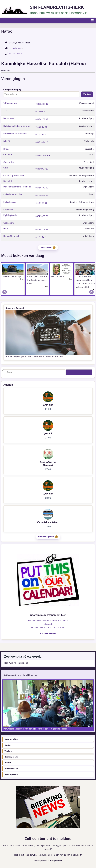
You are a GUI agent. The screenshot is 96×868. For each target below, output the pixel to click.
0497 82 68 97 (42, 119)
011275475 (41, 112)
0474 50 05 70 (42, 216)
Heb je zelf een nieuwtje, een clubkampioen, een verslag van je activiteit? (48, 855)
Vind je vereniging (12, 90)
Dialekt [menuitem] (8, 763)
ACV (5, 111)
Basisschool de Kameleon (15, 134)
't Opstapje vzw (10, 103)
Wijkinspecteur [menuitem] (11, 775)
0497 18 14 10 (42, 142)
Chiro (6, 168)
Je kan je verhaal (42, 861)
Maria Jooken (57, 277)
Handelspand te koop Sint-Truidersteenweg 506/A (37, 280)
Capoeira (8, 155)
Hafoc (6, 229)
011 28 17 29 (41, 127)
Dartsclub (8, 181)
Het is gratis (48, 624)
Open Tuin (48, 405)
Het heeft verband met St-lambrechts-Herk (48, 621)
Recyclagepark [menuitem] (11, 757)
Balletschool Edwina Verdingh (17, 126)
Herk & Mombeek (11, 236)
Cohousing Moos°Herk (14, 175)
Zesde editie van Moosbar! (48, 464)
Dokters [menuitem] (8, 745)
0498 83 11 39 (42, 104)
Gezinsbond (9, 223)
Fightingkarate (10, 215)
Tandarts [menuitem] (8, 751)
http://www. (16, 48)
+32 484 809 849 (43, 156)
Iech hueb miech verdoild (16, 663)
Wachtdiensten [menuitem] (11, 769)
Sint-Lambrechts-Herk (57, 7)
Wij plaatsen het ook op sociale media (48, 628)
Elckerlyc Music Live (13, 194)
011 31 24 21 (41, 237)
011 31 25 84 (41, 203)
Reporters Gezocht (15, 308)
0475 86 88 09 (42, 195)
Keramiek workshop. (48, 522)
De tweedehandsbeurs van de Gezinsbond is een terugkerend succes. (35, 729)
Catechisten (9, 162)
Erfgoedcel (8, 210)
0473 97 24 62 (15, 54)
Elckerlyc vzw (10, 202)
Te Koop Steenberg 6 (12, 277)
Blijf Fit (7, 141)
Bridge (6, 149)
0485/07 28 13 (42, 169)
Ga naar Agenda (46, 537)
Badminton (9, 118)
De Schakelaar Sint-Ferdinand (17, 187)
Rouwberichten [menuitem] (11, 739)
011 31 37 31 (41, 135)
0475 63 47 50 (42, 188)
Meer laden (46, 248)
